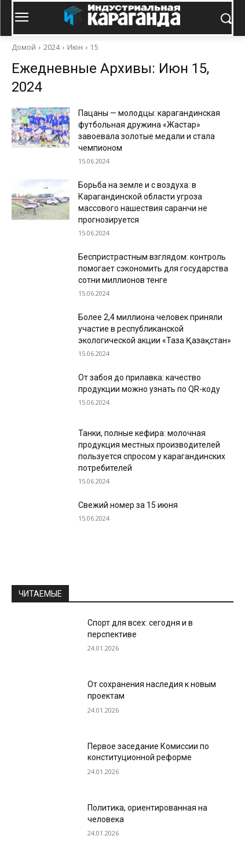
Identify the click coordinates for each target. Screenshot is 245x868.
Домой (24, 47)
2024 (52, 47)
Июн (75, 47)
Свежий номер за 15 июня (128, 505)
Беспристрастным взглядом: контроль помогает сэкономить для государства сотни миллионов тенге (153, 268)
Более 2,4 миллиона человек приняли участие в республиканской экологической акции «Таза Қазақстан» (155, 329)
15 (94, 47)
